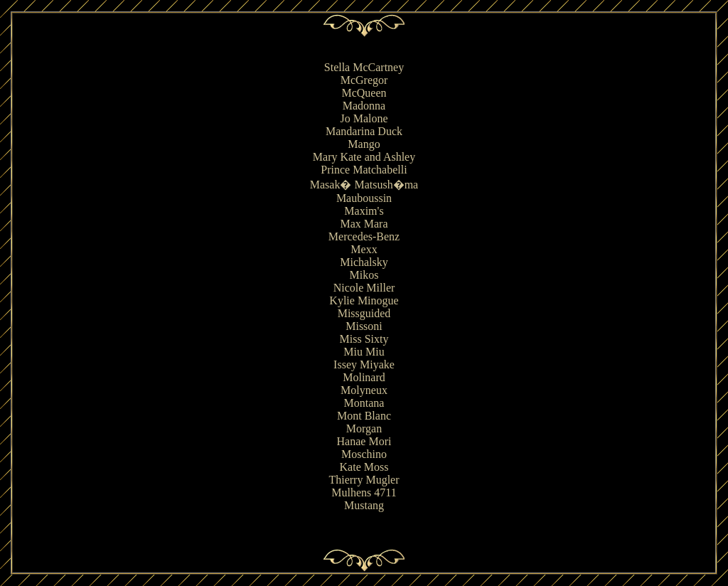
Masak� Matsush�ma (364, 185)
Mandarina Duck (364, 131)
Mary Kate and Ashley (364, 157)
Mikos (364, 275)
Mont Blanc (364, 416)
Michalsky (364, 262)
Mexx (364, 249)
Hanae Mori (364, 441)
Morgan (364, 428)
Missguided (364, 313)
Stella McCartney (364, 67)
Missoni (364, 326)
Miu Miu (364, 352)
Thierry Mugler (364, 480)
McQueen (364, 93)
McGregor (364, 80)
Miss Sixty (364, 339)
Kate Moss (364, 467)
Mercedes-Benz (364, 236)
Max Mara (364, 224)
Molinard (364, 377)
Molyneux (364, 390)
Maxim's (364, 211)
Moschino (364, 454)
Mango (364, 144)
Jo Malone (364, 118)
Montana (364, 403)
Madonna (364, 106)
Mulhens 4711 (364, 492)
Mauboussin (364, 198)
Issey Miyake (364, 364)
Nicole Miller (364, 288)
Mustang (364, 505)
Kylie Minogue (364, 300)
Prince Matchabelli (364, 170)
